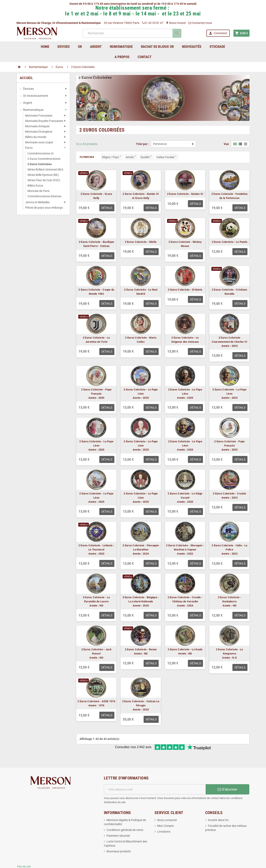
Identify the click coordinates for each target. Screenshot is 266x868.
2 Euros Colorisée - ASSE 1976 (96, 701)
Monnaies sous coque (39, 142)
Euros (29, 148)
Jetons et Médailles (37, 202)
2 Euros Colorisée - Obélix (141, 242)
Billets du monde (36, 137)
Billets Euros (35, 186)
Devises (29, 89)
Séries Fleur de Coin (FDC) (44, 180)
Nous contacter (167, 806)
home (45, 47)
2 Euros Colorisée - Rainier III (185, 194)
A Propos (122, 57)
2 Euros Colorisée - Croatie (229, 494)
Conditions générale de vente (125, 816)
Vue (226, 144)
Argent (28, 103)
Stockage (217, 47)
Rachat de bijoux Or (157, 47)
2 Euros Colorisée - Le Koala (185, 649)
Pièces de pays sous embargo (44, 208)
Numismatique (33, 110)
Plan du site (24, 853)
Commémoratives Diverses (44, 196)
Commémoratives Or (41, 153)
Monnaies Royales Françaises (44, 121)
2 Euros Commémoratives (44, 159)
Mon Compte (165, 812)
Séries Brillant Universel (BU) (45, 169)
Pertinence (160, 144)
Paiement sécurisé (118, 822)
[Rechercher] (132, 33)
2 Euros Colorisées (40, 164)
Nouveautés (192, 47)
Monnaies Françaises (39, 116)
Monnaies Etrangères (39, 132)
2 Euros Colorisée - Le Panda (230, 242)
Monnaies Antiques (37, 126)
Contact (145, 57)
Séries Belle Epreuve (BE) (43, 175)
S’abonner (227, 776)
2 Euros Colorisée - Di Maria (185, 290)
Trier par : (142, 144)
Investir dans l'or (218, 806)
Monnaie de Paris (38, 191)
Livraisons (164, 818)
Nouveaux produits (119, 838)
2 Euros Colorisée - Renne (141, 649)
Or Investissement (36, 96)
